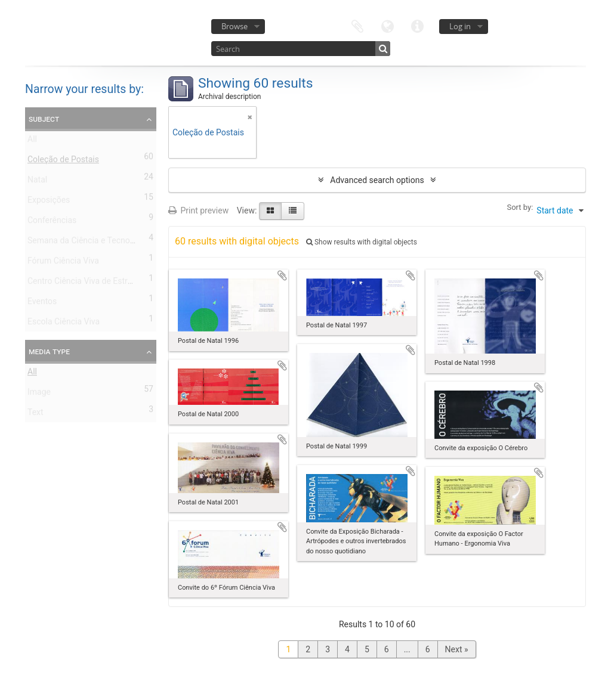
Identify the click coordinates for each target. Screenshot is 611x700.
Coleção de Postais (63, 162)
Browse (234, 26)
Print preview (198, 210)
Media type (49, 351)
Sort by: (520, 207)
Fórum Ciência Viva (63, 263)
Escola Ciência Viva (64, 324)
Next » (457, 649)
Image (39, 394)
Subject (44, 119)
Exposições (49, 202)
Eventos (42, 303)
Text (36, 414)
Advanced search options (377, 180)
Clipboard (357, 25)
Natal (37, 182)
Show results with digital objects (362, 242)
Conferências (52, 222)
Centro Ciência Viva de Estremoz (88, 283)
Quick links (417, 25)
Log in (460, 26)
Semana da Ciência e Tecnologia (88, 243)
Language (387, 25)
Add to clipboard (282, 275)
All (32, 141)
